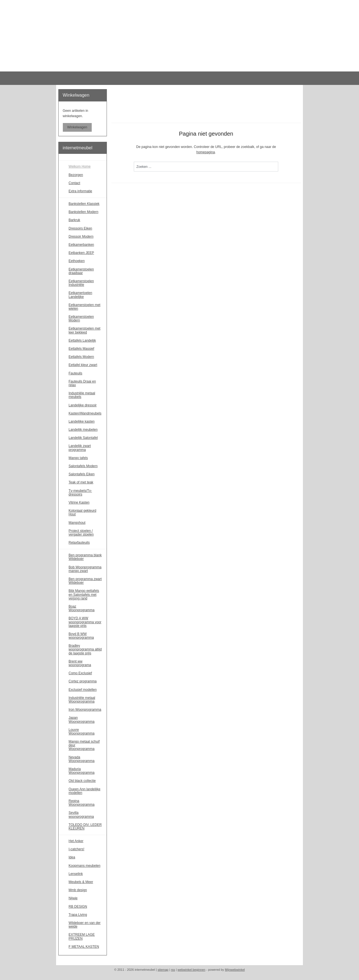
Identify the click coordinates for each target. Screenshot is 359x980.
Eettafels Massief (81, 349)
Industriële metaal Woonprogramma (82, 700)
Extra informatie (80, 191)
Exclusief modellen (83, 690)
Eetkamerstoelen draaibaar (81, 271)
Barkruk (74, 220)
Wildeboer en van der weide (85, 925)
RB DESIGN (78, 907)
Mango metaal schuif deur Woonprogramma (84, 745)
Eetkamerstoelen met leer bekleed (85, 330)
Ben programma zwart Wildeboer (85, 581)
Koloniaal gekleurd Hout (83, 512)
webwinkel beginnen (191, 970)
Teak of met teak (81, 482)
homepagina (206, 152)
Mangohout (77, 523)
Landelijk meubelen (83, 430)
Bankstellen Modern (84, 212)
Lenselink (76, 874)
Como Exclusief (80, 673)
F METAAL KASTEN (84, 947)
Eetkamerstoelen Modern (81, 318)
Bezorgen (76, 175)
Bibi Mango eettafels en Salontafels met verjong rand (84, 594)
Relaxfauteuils (79, 543)
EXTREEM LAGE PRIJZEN (82, 936)
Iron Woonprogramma (85, 710)
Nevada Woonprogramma (82, 759)
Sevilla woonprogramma (81, 815)
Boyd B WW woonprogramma (81, 636)
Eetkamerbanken (81, 245)
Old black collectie (82, 781)
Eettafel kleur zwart (83, 365)
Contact (74, 183)
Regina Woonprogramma (82, 803)
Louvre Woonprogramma (82, 732)
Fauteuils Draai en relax (82, 383)
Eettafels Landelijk (82, 340)
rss (173, 970)
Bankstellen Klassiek (84, 204)
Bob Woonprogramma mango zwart (85, 569)
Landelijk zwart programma (80, 448)
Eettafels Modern (81, 357)
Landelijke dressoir (83, 405)
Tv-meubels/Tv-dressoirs (80, 493)
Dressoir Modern (81, 237)
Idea (72, 857)
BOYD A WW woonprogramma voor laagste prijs (85, 622)
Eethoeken (77, 261)
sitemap (163, 970)
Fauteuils (76, 373)
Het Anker (76, 841)
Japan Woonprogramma (82, 720)
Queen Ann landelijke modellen (85, 791)
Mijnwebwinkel (235, 970)
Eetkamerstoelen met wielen (85, 307)
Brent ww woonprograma (80, 663)
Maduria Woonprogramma (82, 771)
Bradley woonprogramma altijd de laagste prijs (85, 649)
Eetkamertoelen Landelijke (80, 295)
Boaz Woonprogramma (82, 608)
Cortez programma (83, 681)
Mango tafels (78, 458)
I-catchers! (77, 849)
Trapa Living (78, 915)
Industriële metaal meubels (82, 395)
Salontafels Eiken (82, 474)
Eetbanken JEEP (81, 253)
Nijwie (73, 898)
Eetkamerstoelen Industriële (81, 283)
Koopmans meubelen (85, 866)
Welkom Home (80, 166)
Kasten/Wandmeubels (85, 413)
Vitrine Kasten (79, 502)
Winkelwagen (77, 127)
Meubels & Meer (81, 882)
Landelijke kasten (82, 421)
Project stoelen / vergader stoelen (81, 533)
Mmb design (78, 890)
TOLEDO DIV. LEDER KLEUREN (85, 827)
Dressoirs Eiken (80, 228)
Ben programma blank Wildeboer (85, 557)
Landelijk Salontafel (83, 438)
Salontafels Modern (83, 466)
